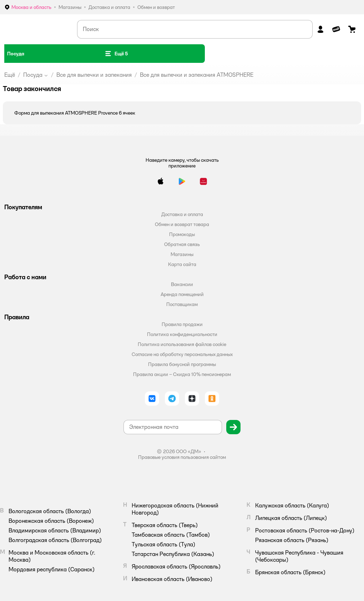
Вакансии (182, 284)
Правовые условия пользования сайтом (182, 457)
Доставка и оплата (182, 214)
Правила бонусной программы (182, 364)
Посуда (33, 75)
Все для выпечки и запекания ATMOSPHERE (197, 75)
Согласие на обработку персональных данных (182, 354)
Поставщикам (182, 304)
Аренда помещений (182, 294)
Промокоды (182, 234)
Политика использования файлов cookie (182, 344)
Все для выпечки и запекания (94, 75)
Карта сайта (182, 264)
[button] (116, 54)
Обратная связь (182, 244)
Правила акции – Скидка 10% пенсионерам (182, 374)
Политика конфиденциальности (182, 334)
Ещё (10, 75)
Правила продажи (182, 324)
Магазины (182, 254)
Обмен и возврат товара (182, 224)
